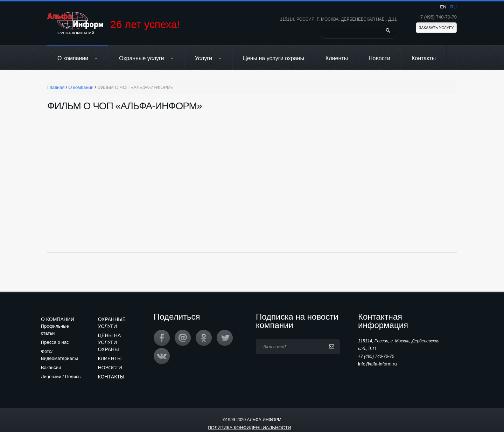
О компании (78, 58)
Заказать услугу (436, 28)
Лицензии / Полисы (61, 377)
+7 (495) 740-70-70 (437, 17)
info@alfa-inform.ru (377, 364)
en (443, 7)
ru (453, 7)
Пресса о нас (55, 342)
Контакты (424, 58)
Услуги (208, 58)
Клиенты (337, 58)
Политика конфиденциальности (249, 428)
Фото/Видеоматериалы (59, 355)
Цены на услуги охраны (274, 58)
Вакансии (51, 367)
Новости (379, 58)
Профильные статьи (55, 330)
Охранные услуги (146, 58)
